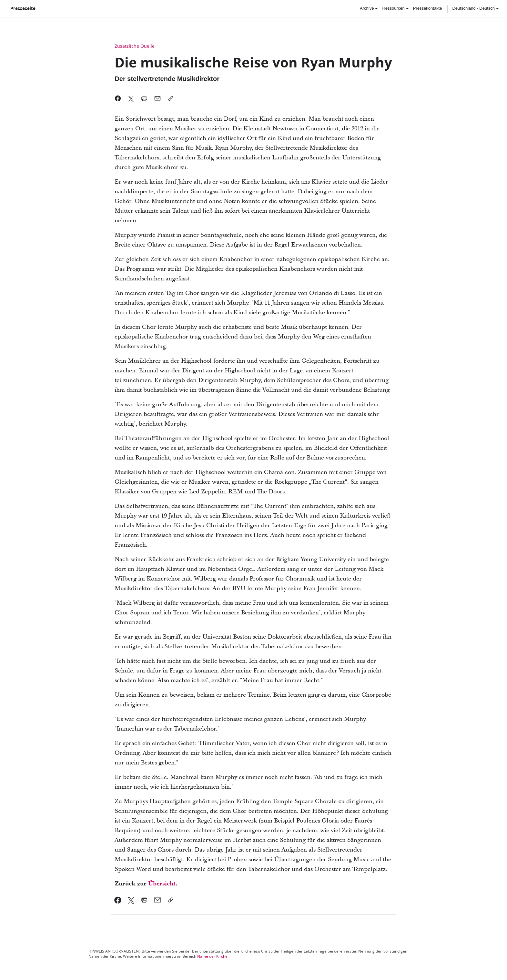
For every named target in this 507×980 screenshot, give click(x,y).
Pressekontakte (428, 8)
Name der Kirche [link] (212, 956)
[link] (118, 900)
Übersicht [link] (162, 884)
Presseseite (23, 8)
